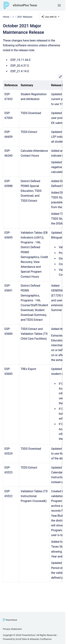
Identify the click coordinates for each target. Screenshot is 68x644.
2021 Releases (25, 17)
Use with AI (51, 17)
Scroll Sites (21, 639)
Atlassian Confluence (41, 639)
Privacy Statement (12, 629)
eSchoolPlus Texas (25, 5)
